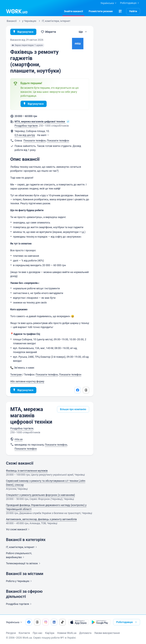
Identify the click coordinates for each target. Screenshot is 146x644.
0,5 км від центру (25, 135)
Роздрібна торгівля (26, 126)
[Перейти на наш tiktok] (62, 622)
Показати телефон (35, 140)
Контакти (24, 633)
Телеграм (16, 374)
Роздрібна (19, 604)
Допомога (85, 633)
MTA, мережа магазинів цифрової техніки (31, 416)
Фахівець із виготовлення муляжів (27, 471)
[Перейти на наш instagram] (46, 622)
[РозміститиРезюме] (101, 11)
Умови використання (107, 633)
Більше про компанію (73, 409)
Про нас (38, 633)
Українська (14, 622)
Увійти (133, 11)
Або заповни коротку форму (27, 381)
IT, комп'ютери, (22, 547)
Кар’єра (50, 633)
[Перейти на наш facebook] (29, 622)
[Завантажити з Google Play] (100, 622)
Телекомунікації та (24, 563)
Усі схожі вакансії (18, 529)
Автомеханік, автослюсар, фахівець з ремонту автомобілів (41, 519)
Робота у (19, 581)
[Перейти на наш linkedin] (54, 622)
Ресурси (11, 633)
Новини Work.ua (67, 633)
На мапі (43, 135)
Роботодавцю (130, 3)
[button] (120, 11)
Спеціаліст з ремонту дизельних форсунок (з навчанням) (40, 495)
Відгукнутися (23, 32)
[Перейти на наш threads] (37, 622)
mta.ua (19, 439)
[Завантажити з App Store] (78, 622)
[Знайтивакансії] (73, 11)
